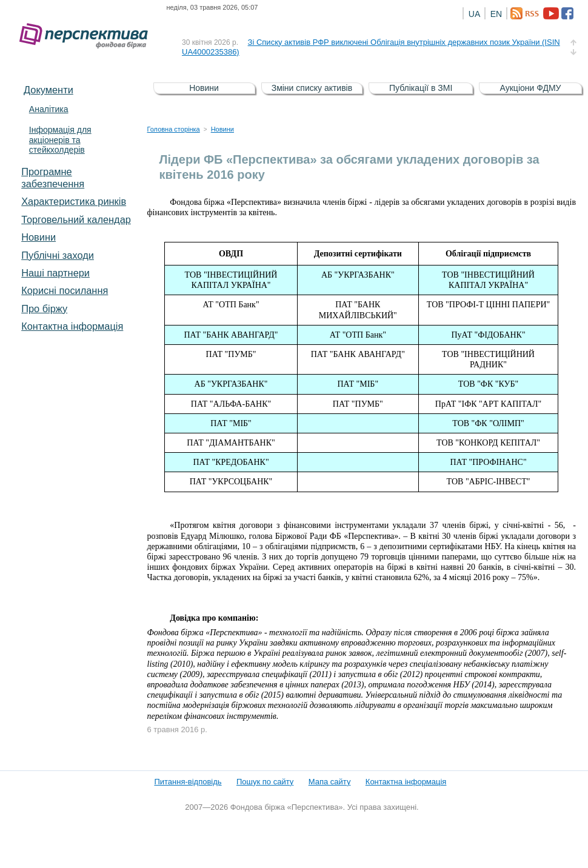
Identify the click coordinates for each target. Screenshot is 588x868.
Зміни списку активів (312, 88)
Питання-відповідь (188, 782)
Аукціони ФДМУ (531, 88)
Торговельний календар (76, 219)
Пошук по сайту (265, 782)
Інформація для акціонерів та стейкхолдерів (60, 140)
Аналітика (49, 109)
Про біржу (44, 309)
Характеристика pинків (74, 201)
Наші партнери (55, 273)
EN (496, 14)
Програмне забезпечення (53, 178)
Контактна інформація (72, 326)
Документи (48, 90)
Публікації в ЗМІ (421, 88)
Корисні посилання (65, 290)
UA (474, 14)
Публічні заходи (58, 255)
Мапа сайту (330, 782)
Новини (38, 237)
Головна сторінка (174, 129)
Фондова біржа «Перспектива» (87, 36)
